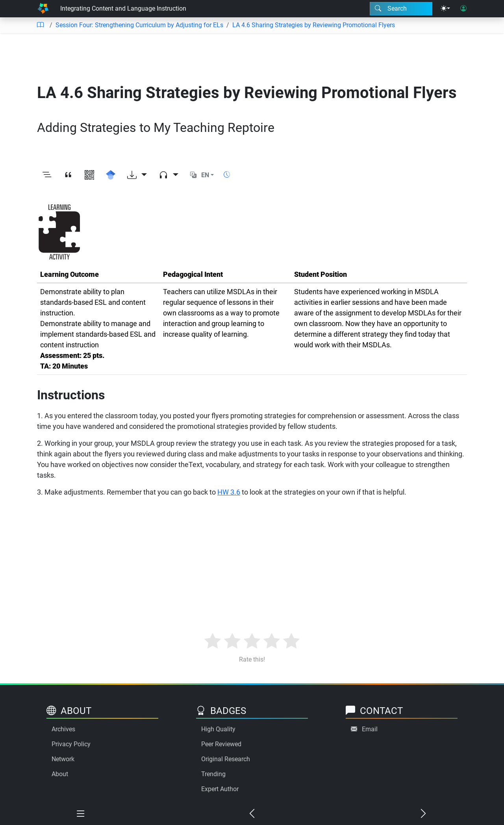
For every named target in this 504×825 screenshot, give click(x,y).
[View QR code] (89, 175)
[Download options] (137, 175)
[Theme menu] (445, 9)
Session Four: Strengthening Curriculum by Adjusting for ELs (139, 25)
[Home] (43, 9)
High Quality (218, 729)
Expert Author (220, 789)
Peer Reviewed (221, 744)
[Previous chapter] (252, 814)
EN (205, 175)
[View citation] (68, 175)
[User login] (463, 9)
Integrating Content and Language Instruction (123, 8)
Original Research (226, 759)
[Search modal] (401, 9)
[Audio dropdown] (169, 175)
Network (63, 759)
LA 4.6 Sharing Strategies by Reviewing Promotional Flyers (314, 25)
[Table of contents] (40, 25)
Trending (213, 774)
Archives (63, 729)
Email (370, 729)
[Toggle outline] (47, 175)
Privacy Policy (71, 744)
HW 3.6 (229, 492)
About (60, 774)
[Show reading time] (227, 175)
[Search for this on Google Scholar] (111, 175)
